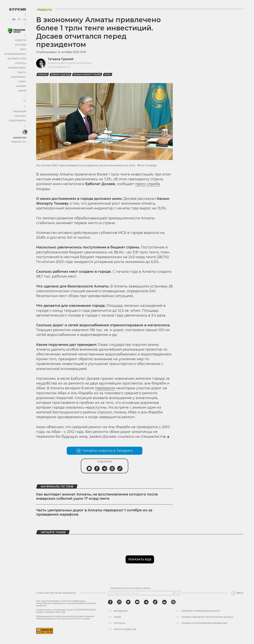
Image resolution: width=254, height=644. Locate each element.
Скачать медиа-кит (125, 629)
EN (19, 19)
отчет (108, 75)
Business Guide (17, 58)
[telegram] (146, 602)
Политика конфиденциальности (201, 611)
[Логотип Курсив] (17, 9)
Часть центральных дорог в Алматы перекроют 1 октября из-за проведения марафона (94, 512)
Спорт (22, 81)
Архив (22, 90)
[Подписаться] (177, 593)
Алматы (43, 75)
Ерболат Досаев (60, 75)
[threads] (173, 602)
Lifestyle (21, 63)
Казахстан (20, 137)
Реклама (21, 116)
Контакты (119, 623)
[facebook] (110, 602)
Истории (21, 44)
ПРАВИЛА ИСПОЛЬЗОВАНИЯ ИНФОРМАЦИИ (204, 623)
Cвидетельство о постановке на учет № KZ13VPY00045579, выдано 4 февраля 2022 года (66, 611)
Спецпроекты (18, 120)
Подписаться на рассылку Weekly (131, 588)
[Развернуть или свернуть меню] (24, 101)
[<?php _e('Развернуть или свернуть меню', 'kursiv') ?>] (25, 132)
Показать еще (140, 559)
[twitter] (128, 602)
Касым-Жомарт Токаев (87, 75)
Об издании (121, 611)
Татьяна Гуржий (60, 59)
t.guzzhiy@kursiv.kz (59, 67)
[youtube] (137, 602)
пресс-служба (148, 184)
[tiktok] (155, 602)
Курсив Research (16, 54)
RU (14, 19)
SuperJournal (18, 67)
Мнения (21, 86)
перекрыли (105, 388)
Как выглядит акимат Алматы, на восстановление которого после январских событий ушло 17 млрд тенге (97, 496)
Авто (23, 49)
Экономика (19, 77)
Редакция (20, 111)
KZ (24, 19)
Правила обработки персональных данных (207, 617)
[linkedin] (164, 602)
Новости (21, 40)
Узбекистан (19, 141)
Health (22, 72)
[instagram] (119, 602)
